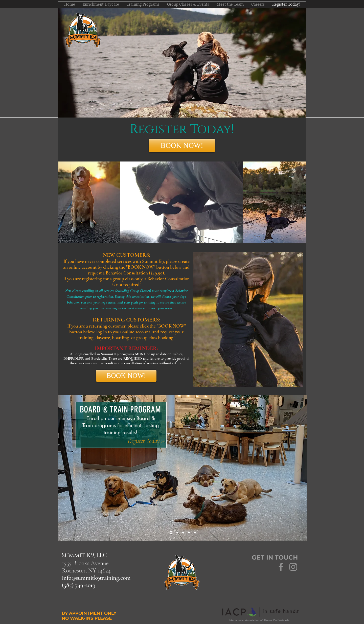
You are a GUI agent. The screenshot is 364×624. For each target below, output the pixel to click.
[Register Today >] (146, 441)
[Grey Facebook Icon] (281, 567)
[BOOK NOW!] (182, 145)
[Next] (300, 468)
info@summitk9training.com (96, 578)
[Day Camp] (177, 533)
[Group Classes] (189, 533)
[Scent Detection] (195, 533)
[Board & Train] (171, 533)
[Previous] (65, 468)
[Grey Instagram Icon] (293, 567)
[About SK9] (183, 533)
